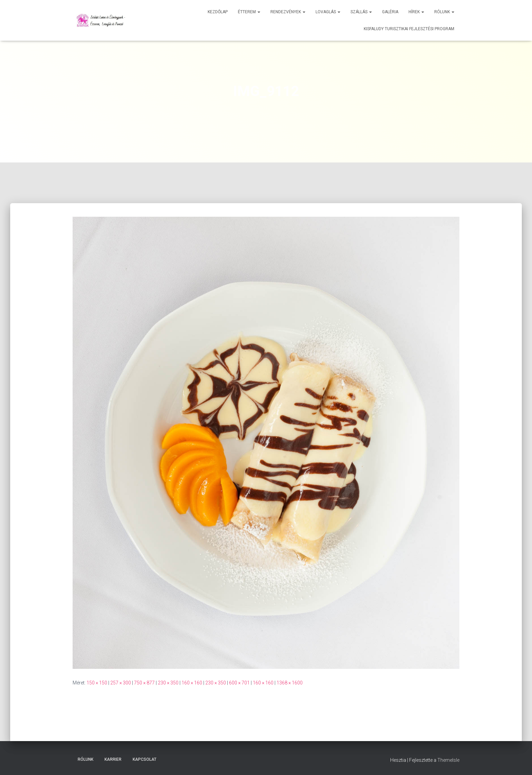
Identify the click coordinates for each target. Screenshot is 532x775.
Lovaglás (328, 12)
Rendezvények (288, 12)
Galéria (390, 12)
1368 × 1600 (290, 683)
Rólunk (444, 12)
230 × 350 (168, 683)
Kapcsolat (145, 759)
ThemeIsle (448, 760)
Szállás (361, 12)
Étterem (249, 12)
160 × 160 (192, 683)
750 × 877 (144, 683)
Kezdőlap (218, 12)
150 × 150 (97, 683)
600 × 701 (239, 683)
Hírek (416, 12)
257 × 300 (121, 683)
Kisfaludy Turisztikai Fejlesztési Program (409, 29)
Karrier (113, 759)
